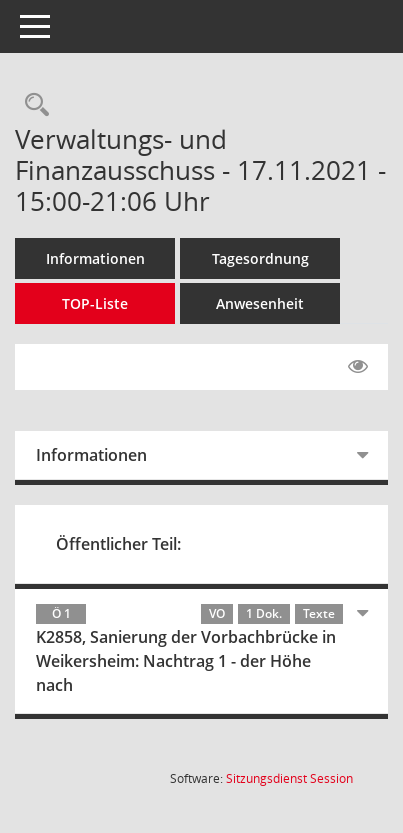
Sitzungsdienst (289, 778)
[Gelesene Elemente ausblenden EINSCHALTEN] (358, 367)
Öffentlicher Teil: (118, 544)
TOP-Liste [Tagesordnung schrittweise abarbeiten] (95, 303)
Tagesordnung (260, 258)
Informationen (95, 258)
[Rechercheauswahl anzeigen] (32, 105)
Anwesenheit (260, 303)
